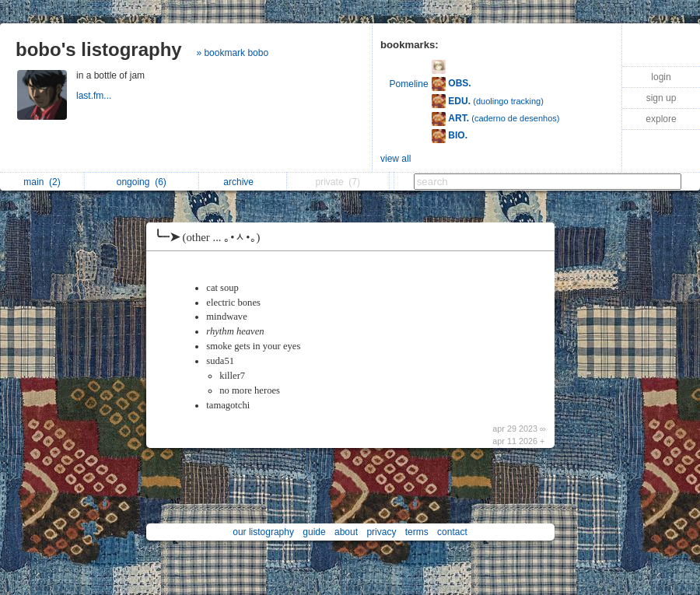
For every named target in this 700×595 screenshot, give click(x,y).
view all (395, 159)
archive (242, 182)
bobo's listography (99, 49)
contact (452, 532)
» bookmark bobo (232, 53)
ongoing (142, 182)
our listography (263, 532)
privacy (381, 532)
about (346, 532)
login (661, 77)
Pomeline (409, 84)
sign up (661, 98)
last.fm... (95, 96)
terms (417, 532)
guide (314, 532)
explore (661, 119)
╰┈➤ (211, 237)
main (42, 182)
